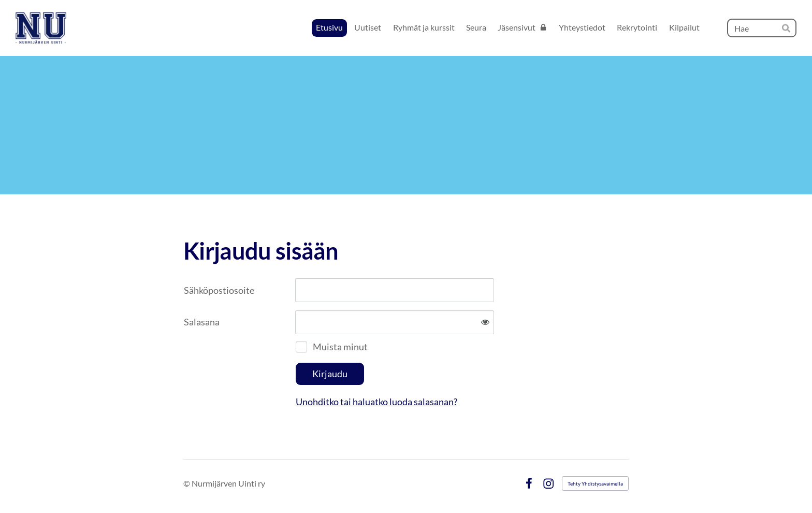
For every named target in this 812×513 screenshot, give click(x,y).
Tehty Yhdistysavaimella (595, 483)
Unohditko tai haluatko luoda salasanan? (376, 402)
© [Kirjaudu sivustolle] (187, 483)
